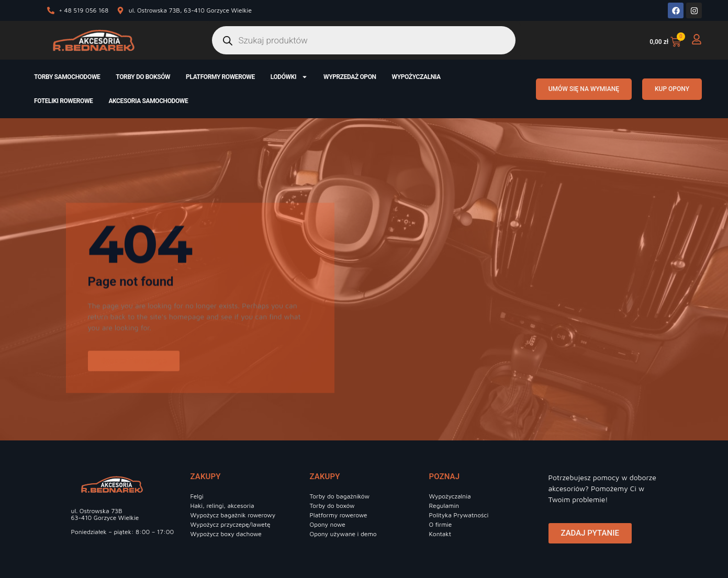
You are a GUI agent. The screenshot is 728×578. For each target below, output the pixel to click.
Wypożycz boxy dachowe (226, 534)
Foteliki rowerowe (63, 101)
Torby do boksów (143, 77)
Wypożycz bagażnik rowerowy (233, 515)
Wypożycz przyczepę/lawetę (231, 524)
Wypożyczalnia (416, 77)
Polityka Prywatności (459, 515)
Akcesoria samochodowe (148, 101)
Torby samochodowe (67, 77)
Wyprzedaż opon (350, 77)
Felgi (197, 496)
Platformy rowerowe (220, 77)
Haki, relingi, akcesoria (222, 506)
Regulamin (444, 506)
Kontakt (440, 534)
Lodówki (289, 77)
